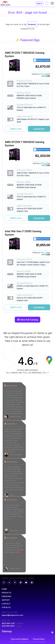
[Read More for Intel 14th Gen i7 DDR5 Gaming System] (27, 270)
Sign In (40, 3)
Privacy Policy (39, 639)
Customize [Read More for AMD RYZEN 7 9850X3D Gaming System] (39, 218)
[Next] (10, 378)
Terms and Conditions (19, 639)
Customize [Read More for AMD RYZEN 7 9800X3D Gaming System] (39, 129)
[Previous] (5, 378)
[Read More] (4, 589)
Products (32, 24)
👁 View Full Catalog (27, 320)
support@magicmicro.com (12, 615)
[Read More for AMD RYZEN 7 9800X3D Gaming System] (27, 91)
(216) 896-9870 (8, 626)
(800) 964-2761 (8, 623)
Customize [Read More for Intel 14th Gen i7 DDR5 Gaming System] (39, 307)
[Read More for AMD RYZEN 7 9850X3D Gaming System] (27, 181)
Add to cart (16, 129)
